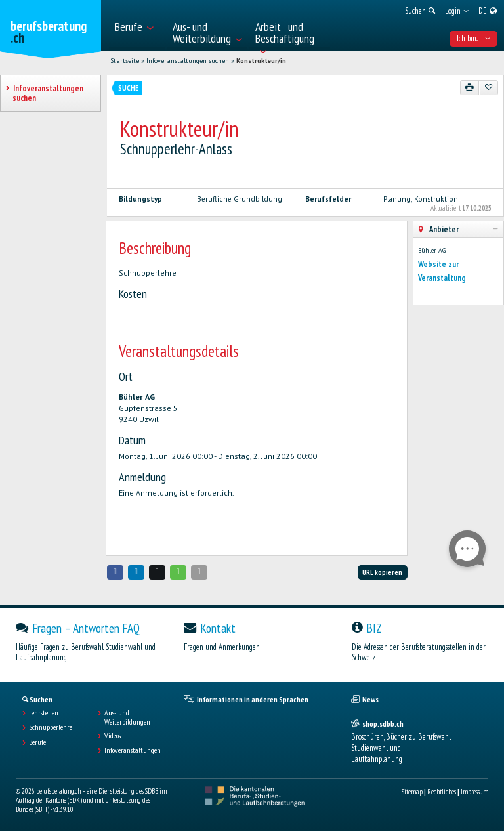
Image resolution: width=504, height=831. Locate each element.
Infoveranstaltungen (133, 750)
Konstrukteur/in (261, 61)
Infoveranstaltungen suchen (188, 61)
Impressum (474, 792)
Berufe (37, 742)
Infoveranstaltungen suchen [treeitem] (48, 93)
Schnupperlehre (51, 727)
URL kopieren (382, 572)
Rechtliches (442, 792)
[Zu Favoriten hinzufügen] (488, 87)
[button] (115, 572)
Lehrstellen (44, 713)
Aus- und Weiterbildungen (127, 717)
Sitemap (412, 792)
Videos (113, 736)
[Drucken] (470, 87)
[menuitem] (137, 26)
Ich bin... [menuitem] (473, 38)
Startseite (125, 61)
